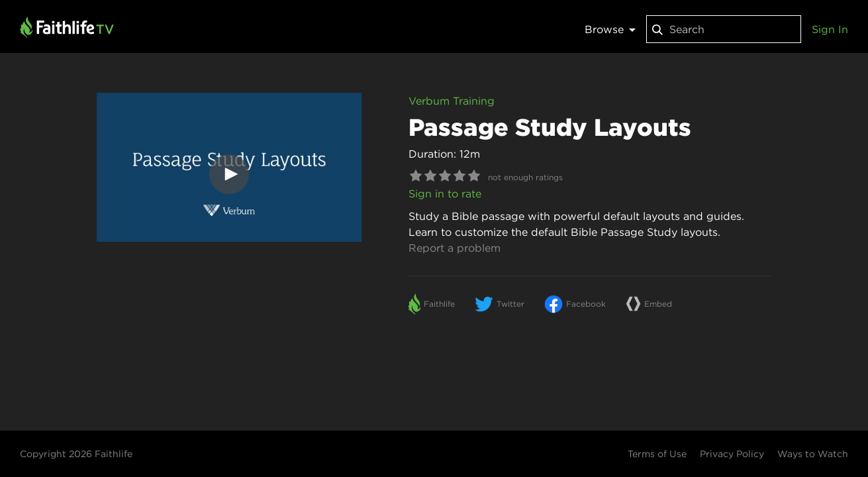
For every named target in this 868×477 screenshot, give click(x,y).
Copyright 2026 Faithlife (76, 454)
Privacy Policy (732, 454)
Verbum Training (452, 101)
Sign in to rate (445, 193)
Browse (610, 29)
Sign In (830, 29)
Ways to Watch (813, 454)
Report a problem (455, 248)
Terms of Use (657, 454)
